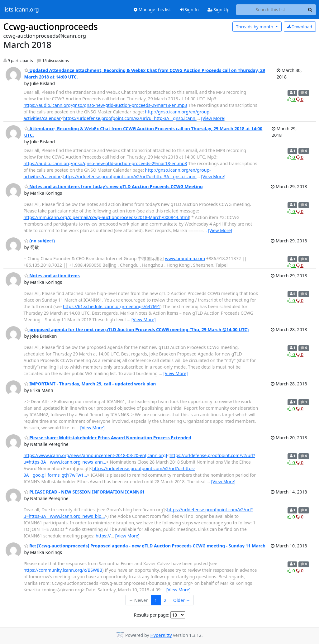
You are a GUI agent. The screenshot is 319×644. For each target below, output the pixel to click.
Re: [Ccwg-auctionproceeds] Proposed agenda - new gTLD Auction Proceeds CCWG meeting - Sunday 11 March (145, 546)
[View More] (213, 118)
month (255, 27)
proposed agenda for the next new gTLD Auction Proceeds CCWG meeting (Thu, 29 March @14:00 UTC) (137, 329)
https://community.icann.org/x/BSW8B (63, 570)
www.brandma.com (185, 258)
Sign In (189, 10)
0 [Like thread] (292, 99)
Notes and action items (52, 276)
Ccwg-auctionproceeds (51, 26)
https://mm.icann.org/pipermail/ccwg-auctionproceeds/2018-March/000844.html (106, 217)
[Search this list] (271, 10)
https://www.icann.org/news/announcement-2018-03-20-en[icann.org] (95, 455)
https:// (103, 536)
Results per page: (152, 615)
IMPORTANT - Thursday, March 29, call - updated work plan (90, 384)
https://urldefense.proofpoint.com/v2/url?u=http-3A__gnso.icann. (130, 118)
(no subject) (40, 241)
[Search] (310, 10)
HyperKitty (161, 635)
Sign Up (219, 10)
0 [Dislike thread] (300, 99)
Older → (182, 600)
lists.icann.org (21, 10)
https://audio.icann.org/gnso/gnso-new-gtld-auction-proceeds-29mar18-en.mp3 (105, 105)
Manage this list (152, 10)
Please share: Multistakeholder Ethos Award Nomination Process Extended (108, 438)
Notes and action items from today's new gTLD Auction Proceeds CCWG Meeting (114, 186)
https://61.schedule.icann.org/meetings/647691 (112, 306)
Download (300, 27)
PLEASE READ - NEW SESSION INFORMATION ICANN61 (85, 492)
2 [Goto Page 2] (165, 600)
